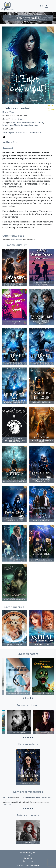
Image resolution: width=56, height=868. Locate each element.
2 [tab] (26, 698)
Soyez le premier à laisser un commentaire (22, 132)
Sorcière (24, 125)
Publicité (28, 858)
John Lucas (28, 861)
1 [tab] (23, 698)
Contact (28, 855)
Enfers (40, 123)
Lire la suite (7, 805)
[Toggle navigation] (51, 6)
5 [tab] (33, 698)
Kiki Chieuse (8, 797)
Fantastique (8, 125)
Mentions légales (28, 852)
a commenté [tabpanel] (28, 801)
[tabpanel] (15, 677)
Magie (17, 125)
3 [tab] (28, 698)
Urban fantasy (18, 119)
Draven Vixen (8, 112)
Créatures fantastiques (26, 123)
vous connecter (17, 239)
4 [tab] (30, 698)
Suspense (33, 125)
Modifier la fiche (10, 142)
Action (12, 123)
